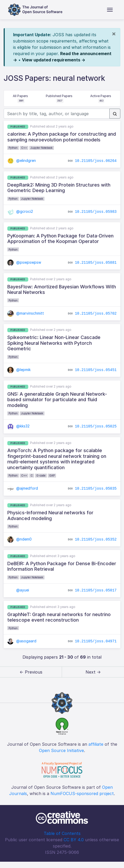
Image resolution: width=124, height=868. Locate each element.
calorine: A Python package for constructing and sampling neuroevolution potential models (62, 137)
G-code (41, 475)
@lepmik (19, 370)
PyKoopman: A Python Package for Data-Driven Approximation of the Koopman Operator (60, 239)
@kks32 (18, 426)
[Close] (114, 34)
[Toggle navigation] (110, 10)
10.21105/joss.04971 (96, 641)
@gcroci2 (20, 211)
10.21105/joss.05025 (96, 426)
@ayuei (18, 590)
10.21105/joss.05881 (96, 263)
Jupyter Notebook (42, 148)
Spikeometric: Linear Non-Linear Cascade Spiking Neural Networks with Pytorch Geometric (54, 343)
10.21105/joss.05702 (96, 313)
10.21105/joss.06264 (96, 161)
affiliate (96, 744)
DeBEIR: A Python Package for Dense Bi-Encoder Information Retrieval (62, 566)
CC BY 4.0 (74, 840)
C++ (24, 148)
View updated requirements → (54, 60)
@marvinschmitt (26, 313)
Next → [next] (93, 672)
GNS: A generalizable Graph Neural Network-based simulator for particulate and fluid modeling (57, 400)
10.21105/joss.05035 (96, 489)
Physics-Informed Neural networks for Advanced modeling (50, 515)
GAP (52, 475)
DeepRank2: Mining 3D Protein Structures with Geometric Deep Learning (59, 188)
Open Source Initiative (61, 750)
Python (13, 148)
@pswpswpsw (24, 262)
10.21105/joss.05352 (96, 539)
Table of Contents (62, 833)
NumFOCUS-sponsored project (82, 793)
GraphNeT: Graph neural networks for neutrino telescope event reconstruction (59, 617)
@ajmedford (23, 488)
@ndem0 (19, 539)
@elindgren (22, 160)
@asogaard (22, 641)
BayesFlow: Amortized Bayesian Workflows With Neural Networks (62, 290)
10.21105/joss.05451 (96, 370)
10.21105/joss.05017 (96, 590)
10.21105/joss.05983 (96, 212)
